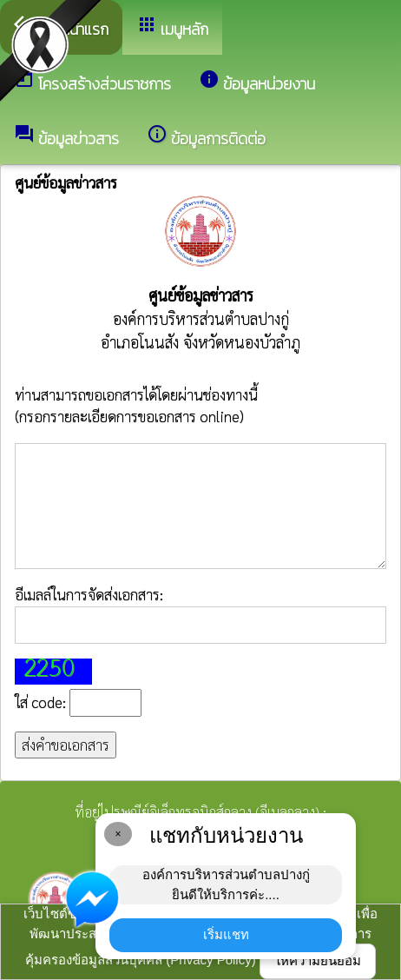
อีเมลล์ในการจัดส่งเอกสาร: (200, 614)
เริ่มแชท (226, 934)
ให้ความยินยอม (318, 960)
